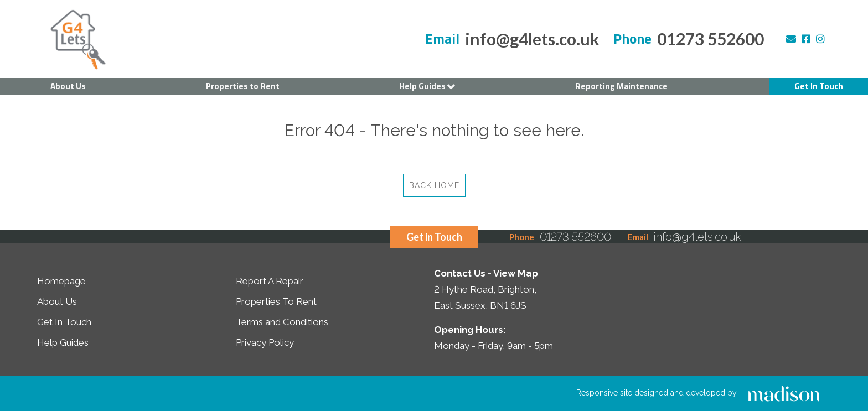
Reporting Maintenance (621, 86)
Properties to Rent (243, 86)
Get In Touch (819, 86)
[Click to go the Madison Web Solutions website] (784, 393)
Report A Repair (270, 281)
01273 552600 (711, 39)
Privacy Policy (265, 342)
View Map (516, 273)
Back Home (434, 185)
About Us (68, 86)
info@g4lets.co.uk (532, 39)
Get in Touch (434, 237)
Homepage (61, 281)
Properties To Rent (276, 301)
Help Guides (427, 86)
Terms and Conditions (282, 322)
